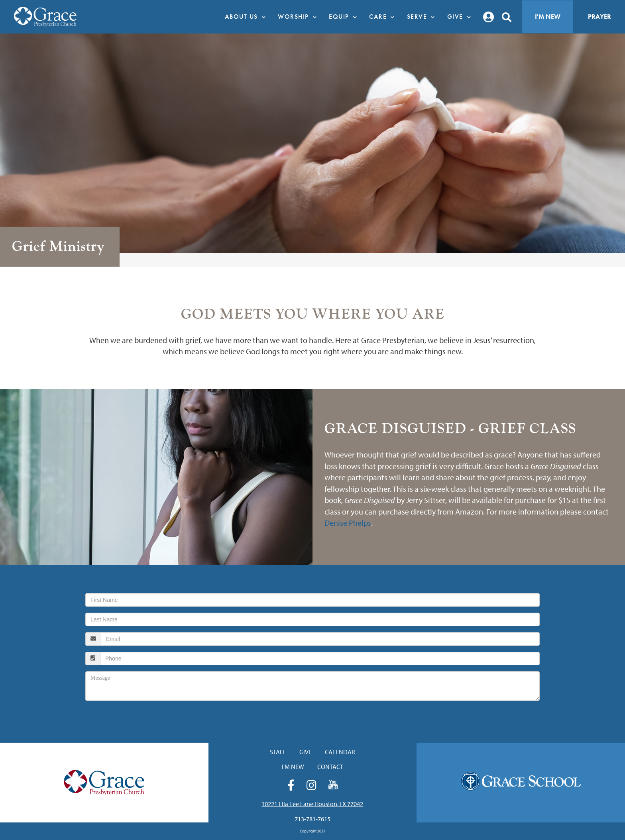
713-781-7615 (312, 819)
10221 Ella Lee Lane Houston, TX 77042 (312, 804)
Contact (330, 767)
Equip (345, 17)
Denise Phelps (348, 523)
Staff (278, 752)
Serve (423, 17)
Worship (299, 17)
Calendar (340, 752)
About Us (248, 17)
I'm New (548, 17)
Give (461, 17)
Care (384, 17)
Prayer (599, 17)
